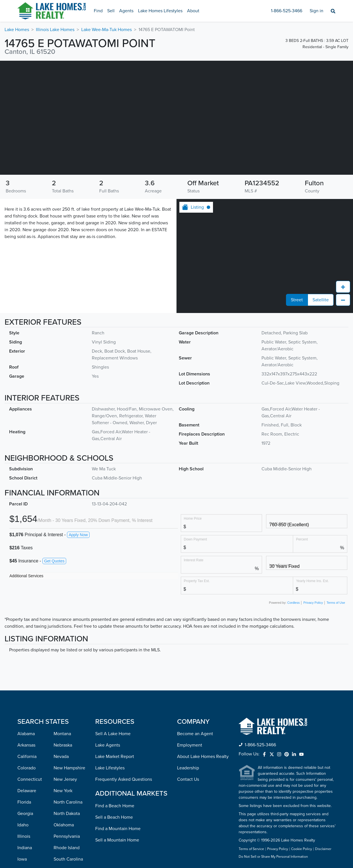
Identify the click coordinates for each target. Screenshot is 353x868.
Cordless (294, 603)
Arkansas (26, 745)
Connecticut (30, 779)
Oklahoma (64, 825)
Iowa (22, 859)
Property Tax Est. (197, 581)
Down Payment (195, 539)
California (27, 757)
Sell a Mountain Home (117, 840)
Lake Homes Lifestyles (160, 11)
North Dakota (67, 814)
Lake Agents (108, 745)
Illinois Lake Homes (55, 30)
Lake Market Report (115, 757)
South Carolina (68, 859)
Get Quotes (54, 561)
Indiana (25, 848)
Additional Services (26, 576)
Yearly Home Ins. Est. (312, 581)
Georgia (25, 814)
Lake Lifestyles (110, 768)
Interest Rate (194, 560)
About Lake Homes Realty (203, 757)
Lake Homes (17, 30)
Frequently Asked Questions (124, 779)
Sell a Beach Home (114, 817)
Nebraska (63, 745)
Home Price (193, 518)
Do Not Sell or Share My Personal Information (273, 857)
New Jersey (65, 779)
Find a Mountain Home (118, 829)
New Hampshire (69, 768)
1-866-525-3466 (287, 11)
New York (63, 791)
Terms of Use (336, 603)
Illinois (24, 836)
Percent (302, 539)
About (193, 11)
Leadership (188, 768)
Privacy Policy (313, 603)
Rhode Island (67, 848)
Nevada (61, 757)
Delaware (27, 791)
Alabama (26, 734)
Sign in (317, 11)
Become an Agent (195, 734)
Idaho (23, 825)
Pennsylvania (67, 836)
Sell (111, 11)
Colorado (27, 768)
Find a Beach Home (115, 806)
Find (98, 11)
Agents (126, 11)
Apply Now (78, 535)
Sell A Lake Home (113, 734)
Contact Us (188, 779)
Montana (62, 734)
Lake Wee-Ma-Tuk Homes (106, 30)
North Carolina (68, 802)
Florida (24, 802)
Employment (190, 745)
